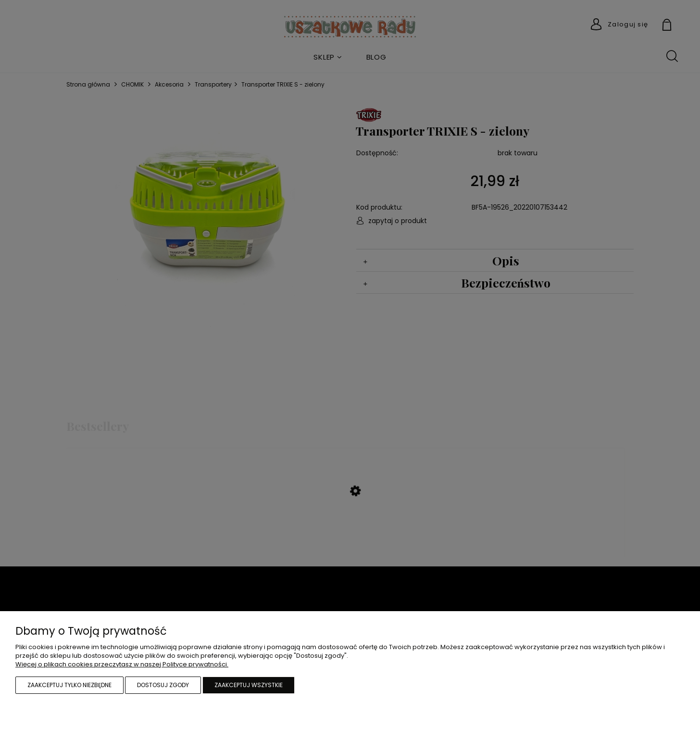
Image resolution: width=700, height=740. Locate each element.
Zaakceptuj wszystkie (249, 685)
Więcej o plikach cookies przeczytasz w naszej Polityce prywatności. (122, 664)
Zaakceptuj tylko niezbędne (69, 685)
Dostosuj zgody (163, 685)
